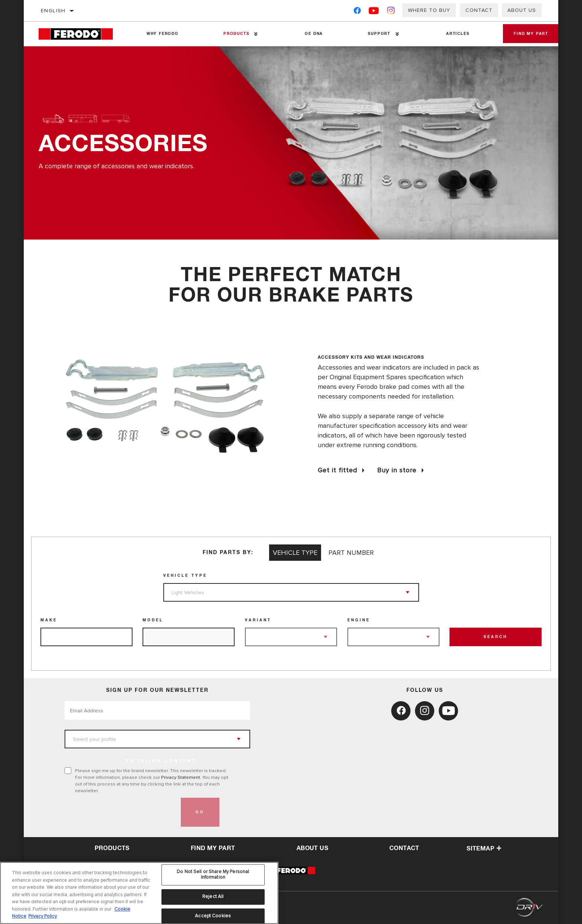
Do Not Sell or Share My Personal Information (213, 875)
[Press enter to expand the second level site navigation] (253, 34)
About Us (522, 10)
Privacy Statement (181, 777)
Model (153, 620)
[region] (139, 893)
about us (312, 848)
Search (496, 637)
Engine (359, 620)
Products (234, 34)
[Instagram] (391, 12)
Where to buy (429, 10)
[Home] (81, 34)
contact (404, 848)
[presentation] (121, 812)
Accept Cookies (213, 916)
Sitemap (484, 849)
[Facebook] (357, 12)
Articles (451, 34)
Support (374, 34)
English (53, 11)
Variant (258, 620)
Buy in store (397, 470)
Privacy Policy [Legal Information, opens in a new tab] (42, 916)
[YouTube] (374, 12)
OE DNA (310, 34)
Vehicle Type (185, 576)
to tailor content (161, 761)
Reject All (213, 897)
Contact (479, 10)
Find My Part (527, 34)
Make (49, 620)
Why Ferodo (161, 34)
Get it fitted (337, 470)
